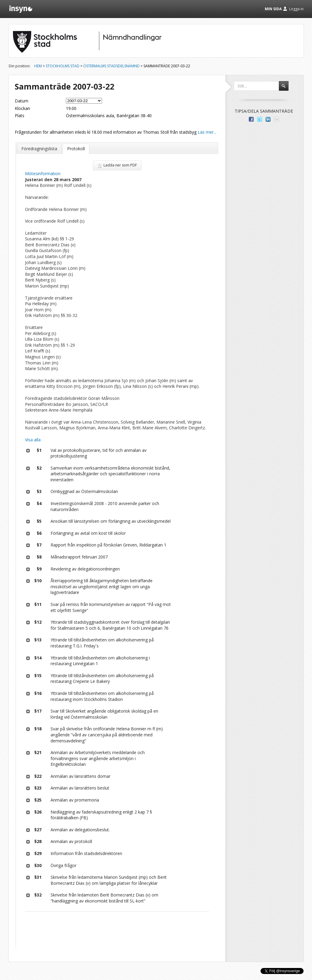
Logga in (296, 9)
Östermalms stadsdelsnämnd (111, 66)
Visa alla (33, 440)
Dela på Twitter (260, 119)
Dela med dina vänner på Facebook (251, 119)
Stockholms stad (63, 66)
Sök (286, 89)
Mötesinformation (43, 173)
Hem (38, 66)
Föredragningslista (39, 149)
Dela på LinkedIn (268, 119)
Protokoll (76, 149)
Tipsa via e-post (276, 119)
